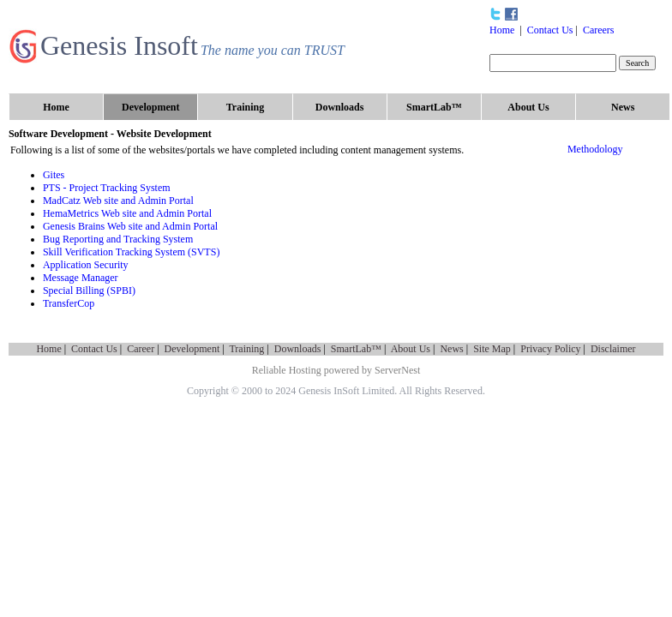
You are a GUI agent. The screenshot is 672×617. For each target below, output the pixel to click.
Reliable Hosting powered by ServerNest (336, 370)
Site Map (492, 349)
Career (141, 349)
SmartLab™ (356, 349)
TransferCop (69, 303)
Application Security (86, 265)
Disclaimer (613, 349)
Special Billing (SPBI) (89, 291)
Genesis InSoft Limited (346, 391)
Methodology (595, 149)
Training (246, 349)
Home (502, 30)
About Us (411, 349)
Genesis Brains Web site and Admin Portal (130, 226)
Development (192, 349)
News (451, 349)
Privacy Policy (550, 349)
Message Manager (81, 278)
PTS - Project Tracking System (107, 188)
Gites (54, 175)
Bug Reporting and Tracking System (118, 239)
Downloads (298, 349)
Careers (599, 30)
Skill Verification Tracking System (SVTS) (131, 252)
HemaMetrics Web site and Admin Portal (127, 213)
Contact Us (550, 30)
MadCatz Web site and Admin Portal (118, 201)
